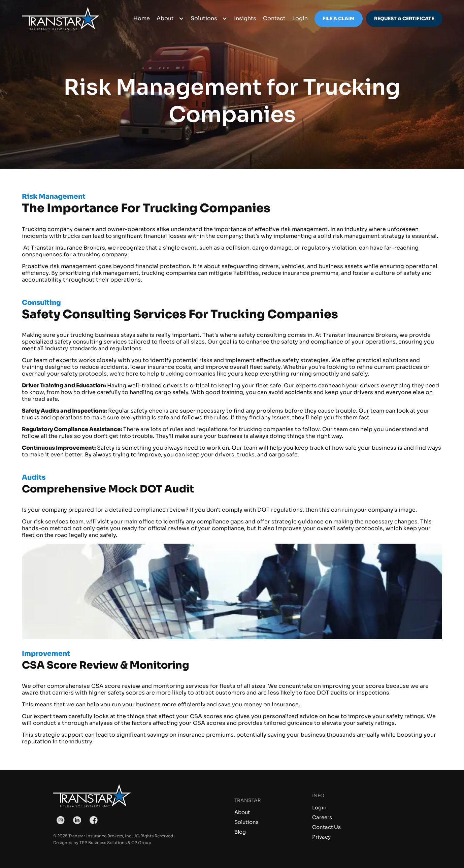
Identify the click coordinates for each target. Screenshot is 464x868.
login (300, 18)
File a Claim (339, 19)
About (242, 812)
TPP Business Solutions (103, 843)
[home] (61, 19)
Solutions (246, 822)
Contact (274, 18)
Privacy (321, 837)
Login (319, 808)
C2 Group (141, 843)
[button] (170, 19)
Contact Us (326, 827)
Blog (240, 832)
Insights (245, 18)
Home (142, 18)
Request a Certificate (404, 19)
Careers (322, 817)
